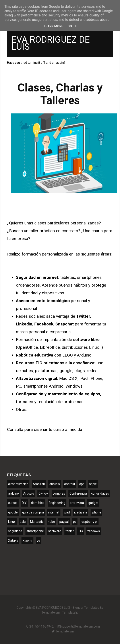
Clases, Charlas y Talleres (60, 94)
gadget (93, 503)
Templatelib (70, 612)
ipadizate (81, 512)
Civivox (43, 493)
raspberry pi (89, 522)
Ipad (67, 512)
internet (54, 512)
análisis (55, 484)
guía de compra (33, 512)
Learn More (53, 26)
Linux (12, 522)
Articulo (29, 493)
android (70, 484)
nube (51, 522)
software (55, 531)
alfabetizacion (18, 484)
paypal (64, 522)
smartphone (35, 531)
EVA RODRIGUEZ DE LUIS (51, 43)
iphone (96, 512)
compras (59, 493)
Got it (73, 26)
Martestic (37, 522)
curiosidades (100, 493)
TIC (80, 531)
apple (93, 484)
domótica (38, 503)
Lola (23, 522)
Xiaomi (27, 541)
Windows (94, 531)
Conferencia (78, 493)
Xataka (13, 541)
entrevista (77, 503)
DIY (24, 503)
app (82, 484)
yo (38, 541)
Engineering (57, 503)
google (13, 512)
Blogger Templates (86, 608)
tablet (70, 531)
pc (75, 522)
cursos (13, 503)
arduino (14, 493)
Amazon (39, 484)
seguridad (15, 531)
